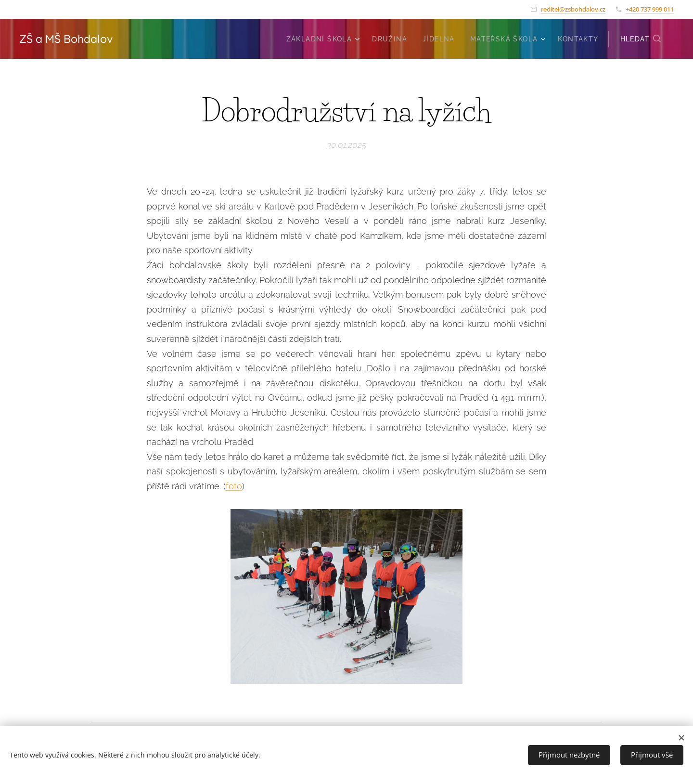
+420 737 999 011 (650, 9)
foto (234, 486)
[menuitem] (324, 39)
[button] (641, 39)
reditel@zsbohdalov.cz (573, 9)
